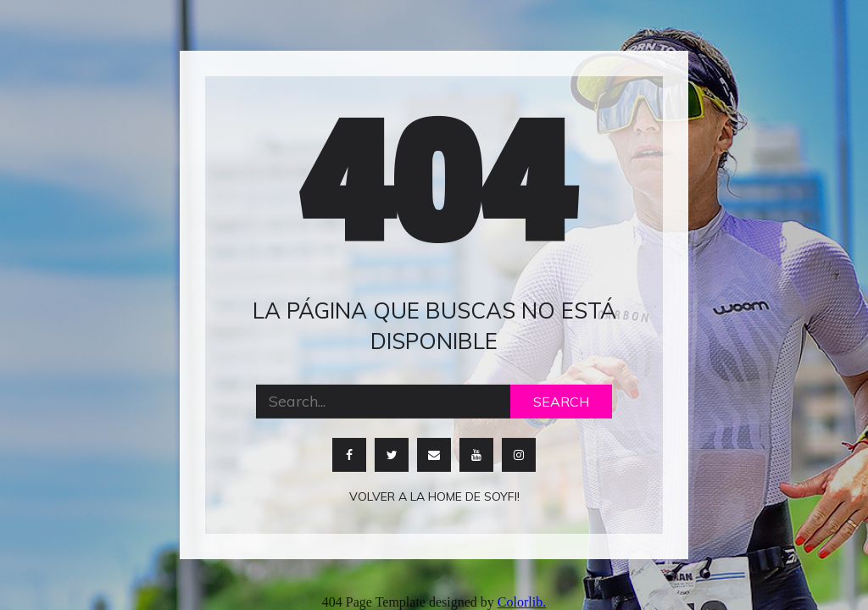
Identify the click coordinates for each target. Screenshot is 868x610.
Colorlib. (522, 602)
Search (561, 401)
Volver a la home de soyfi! (434, 496)
